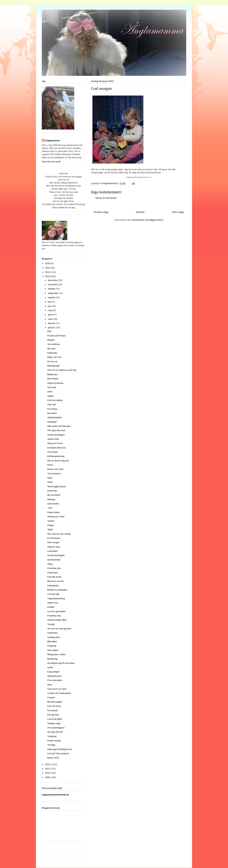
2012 (48, 764)
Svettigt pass (54, 637)
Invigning (52, 646)
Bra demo (52, 413)
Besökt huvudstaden (57, 590)
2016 (48, 263)
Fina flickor (53, 452)
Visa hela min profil (51, 162)
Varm (50, 392)
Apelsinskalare (54, 417)
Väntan (51, 521)
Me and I (52, 349)
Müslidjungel (53, 366)
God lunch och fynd (57, 689)
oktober (52, 289)
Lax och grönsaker (56, 611)
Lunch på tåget (55, 719)
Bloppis (51, 340)
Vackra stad (53, 439)
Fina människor (55, 680)
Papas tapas (53, 512)
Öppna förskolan (55, 383)
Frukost (51, 698)
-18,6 (50, 508)
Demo (50, 465)
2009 (48, 777)
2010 (48, 773)
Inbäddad (52, 422)
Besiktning (52, 659)
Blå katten (52, 641)
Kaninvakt (52, 491)
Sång (50, 564)
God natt (51, 387)
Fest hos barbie (55, 400)
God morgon (53, 542)
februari (52, 323)
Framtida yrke (54, 568)
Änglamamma (52, 141)
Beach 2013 (53, 758)
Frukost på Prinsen (56, 336)
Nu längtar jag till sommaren (61, 663)
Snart (50, 482)
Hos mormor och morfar (59, 534)
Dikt (49, 331)
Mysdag (51, 499)
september (53, 293)
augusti (52, 297)
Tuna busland (54, 474)
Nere (50, 685)
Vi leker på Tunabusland (59, 693)
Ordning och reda (56, 517)
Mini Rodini (53, 379)
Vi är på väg (53, 594)
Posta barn (53, 573)
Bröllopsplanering (56, 456)
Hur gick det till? (55, 732)
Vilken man (53, 603)
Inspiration (52, 633)
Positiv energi (54, 741)
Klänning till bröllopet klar (60, 749)
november (53, 284)
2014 (48, 272)
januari (52, 327)
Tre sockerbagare (56, 728)
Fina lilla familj (54, 577)
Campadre (52, 551)
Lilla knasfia (53, 504)
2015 (48, 268)
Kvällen (51, 607)
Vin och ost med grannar (59, 629)
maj (50, 310)
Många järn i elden (56, 654)
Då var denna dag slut (58, 461)
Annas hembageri (56, 435)
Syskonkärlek (54, 560)
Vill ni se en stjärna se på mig (62, 370)
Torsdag (51, 745)
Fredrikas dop (54, 616)
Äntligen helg (54, 723)
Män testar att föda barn (59, 426)
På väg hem (53, 715)
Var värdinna (53, 344)
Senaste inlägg (101, 212)
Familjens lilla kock (56, 448)
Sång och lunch (55, 443)
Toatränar (52, 736)
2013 (48, 276)
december (53, 280)
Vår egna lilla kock (56, 430)
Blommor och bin (56, 581)
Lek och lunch (54, 706)
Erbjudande (53, 586)
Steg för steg (54, 547)
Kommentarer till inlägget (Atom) (147, 220)
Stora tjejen (53, 650)
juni (50, 306)
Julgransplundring (56, 598)
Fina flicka (52, 409)
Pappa (50, 525)
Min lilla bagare (55, 702)
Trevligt (51, 624)
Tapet (50, 529)
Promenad (52, 710)
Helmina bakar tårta (57, 620)
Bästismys (52, 374)
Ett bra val (52, 361)
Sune (50, 478)
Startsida (140, 212)
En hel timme (54, 538)
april (50, 315)
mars (51, 319)
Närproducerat (54, 676)
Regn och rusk (54, 357)
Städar (50, 396)
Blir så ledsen (54, 495)
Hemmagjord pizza (56, 486)
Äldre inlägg (178, 212)
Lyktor (50, 667)
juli (50, 302)
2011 (48, 769)
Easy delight (53, 672)
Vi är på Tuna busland (58, 754)
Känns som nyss (55, 469)
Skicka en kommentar (106, 198)
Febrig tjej (52, 353)
